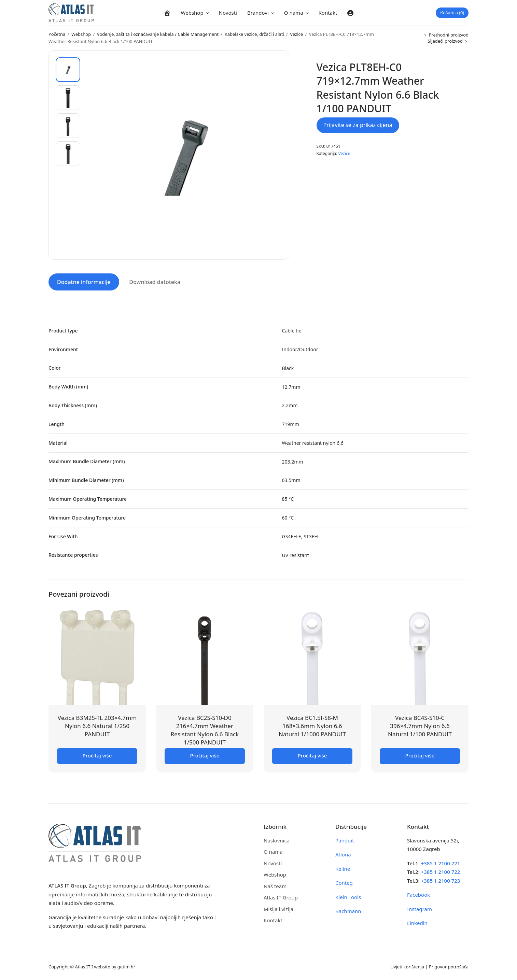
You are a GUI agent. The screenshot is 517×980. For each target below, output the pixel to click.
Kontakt (328, 13)
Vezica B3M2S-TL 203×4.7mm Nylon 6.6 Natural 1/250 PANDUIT (97, 726)
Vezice (296, 34)
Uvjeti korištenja (407, 966)
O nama (294, 13)
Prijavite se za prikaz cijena (358, 125)
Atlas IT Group (281, 897)
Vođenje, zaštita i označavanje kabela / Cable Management (158, 34)
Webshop (192, 13)
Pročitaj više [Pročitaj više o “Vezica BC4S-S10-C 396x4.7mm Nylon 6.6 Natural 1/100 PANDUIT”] (420, 755)
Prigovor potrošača (449, 966)
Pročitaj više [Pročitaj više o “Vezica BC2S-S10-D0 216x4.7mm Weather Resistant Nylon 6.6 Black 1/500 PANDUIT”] (205, 755)
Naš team (275, 885)
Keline (343, 868)
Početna (57, 34)
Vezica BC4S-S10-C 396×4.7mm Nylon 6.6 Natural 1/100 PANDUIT (420, 726)
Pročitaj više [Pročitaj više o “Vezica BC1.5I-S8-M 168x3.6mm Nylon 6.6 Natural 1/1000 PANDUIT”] (312, 755)
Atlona (343, 854)
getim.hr (126, 966)
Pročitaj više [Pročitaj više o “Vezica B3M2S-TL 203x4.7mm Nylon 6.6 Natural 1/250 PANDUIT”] (97, 755)
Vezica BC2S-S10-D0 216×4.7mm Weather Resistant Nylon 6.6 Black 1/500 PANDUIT (205, 729)
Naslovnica (277, 840)
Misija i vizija (278, 908)
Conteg (344, 882)
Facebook (418, 894)
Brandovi (258, 13)
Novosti (228, 13)
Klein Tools (348, 896)
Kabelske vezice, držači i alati (254, 34)
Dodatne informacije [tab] (84, 282)
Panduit (345, 840)
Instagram (420, 908)
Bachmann (348, 911)
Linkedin (417, 923)
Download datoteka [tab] (155, 282)
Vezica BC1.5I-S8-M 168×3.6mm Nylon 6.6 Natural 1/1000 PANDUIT (312, 726)
